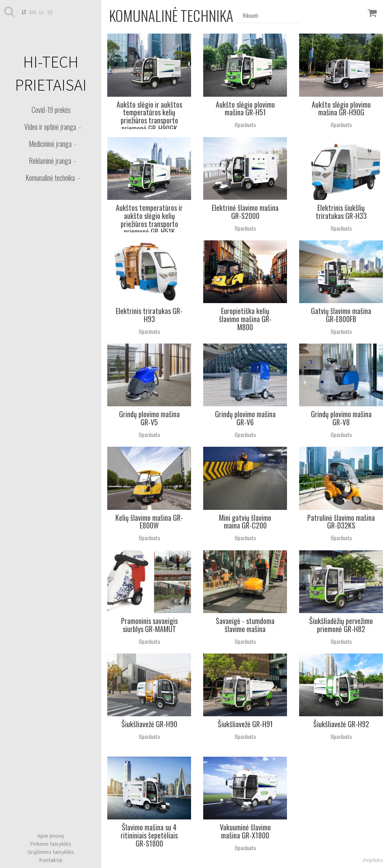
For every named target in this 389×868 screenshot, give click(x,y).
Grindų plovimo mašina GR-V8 (341, 418)
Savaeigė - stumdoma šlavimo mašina (245, 625)
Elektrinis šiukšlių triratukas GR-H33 (341, 212)
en (33, 12)
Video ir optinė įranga (53, 127)
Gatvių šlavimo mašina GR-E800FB (341, 315)
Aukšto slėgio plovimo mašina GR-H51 (245, 108)
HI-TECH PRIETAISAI (51, 73)
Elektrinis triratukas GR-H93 (149, 315)
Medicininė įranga (53, 144)
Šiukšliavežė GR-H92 (341, 724)
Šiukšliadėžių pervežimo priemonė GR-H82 (341, 625)
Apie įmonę (51, 836)
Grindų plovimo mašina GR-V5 (149, 418)
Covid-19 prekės (51, 110)
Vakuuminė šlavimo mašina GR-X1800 (245, 831)
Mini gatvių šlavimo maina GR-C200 (245, 522)
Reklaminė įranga (53, 161)
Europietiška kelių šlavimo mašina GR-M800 (245, 319)
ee (50, 12)
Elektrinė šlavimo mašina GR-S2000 (245, 212)
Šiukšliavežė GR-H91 (245, 724)
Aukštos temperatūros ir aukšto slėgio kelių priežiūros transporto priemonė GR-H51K (149, 220)
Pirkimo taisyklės (51, 844)
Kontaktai (51, 860)
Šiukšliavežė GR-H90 (149, 724)
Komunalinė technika (53, 178)
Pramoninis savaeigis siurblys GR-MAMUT (149, 625)
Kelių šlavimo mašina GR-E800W (149, 522)
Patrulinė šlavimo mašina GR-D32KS (341, 522)
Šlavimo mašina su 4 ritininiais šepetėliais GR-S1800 (149, 835)
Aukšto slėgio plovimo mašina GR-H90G (341, 108)
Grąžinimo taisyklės (51, 852)
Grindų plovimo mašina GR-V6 (245, 418)
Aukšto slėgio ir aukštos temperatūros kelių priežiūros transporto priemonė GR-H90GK (149, 116)
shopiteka (373, 860)
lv (42, 12)
